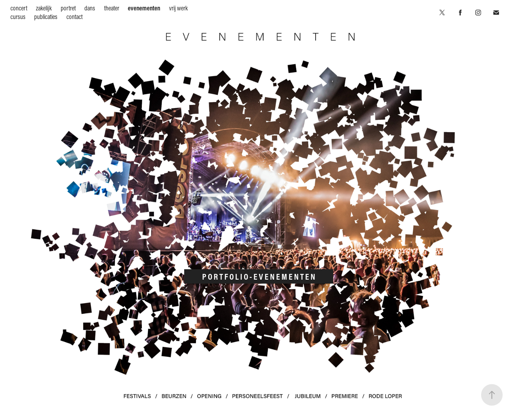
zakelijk (44, 8)
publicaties (46, 17)
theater (112, 8)
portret (68, 8)
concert (19, 8)
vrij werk (178, 8)
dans (90, 8)
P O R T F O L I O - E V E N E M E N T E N (259, 276)
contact (74, 17)
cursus (18, 17)
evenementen (144, 8)
